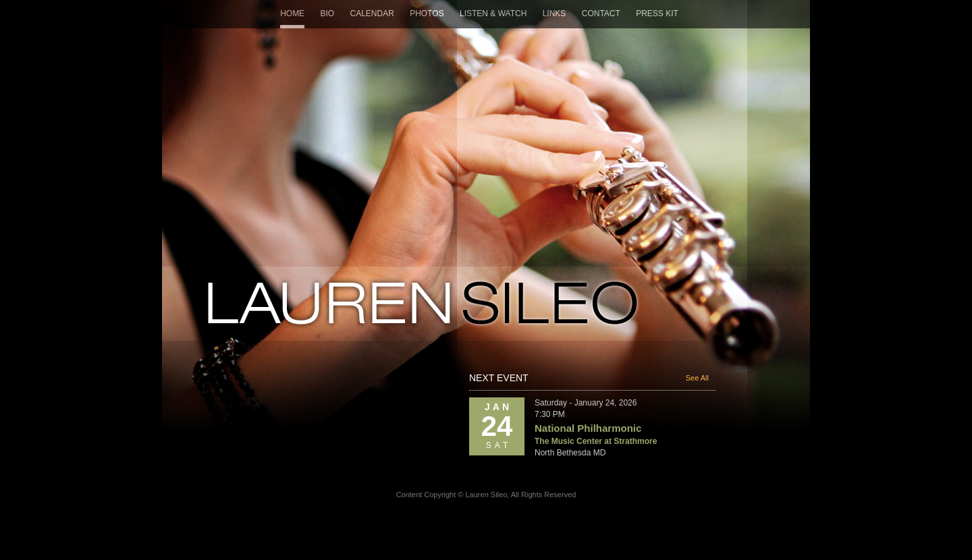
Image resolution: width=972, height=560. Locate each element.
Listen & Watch (493, 13)
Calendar (372, 13)
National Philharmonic (588, 428)
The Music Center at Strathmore (596, 441)
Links (555, 13)
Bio (327, 13)
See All (697, 378)
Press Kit (657, 13)
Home (292, 13)
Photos (427, 13)
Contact (601, 13)
